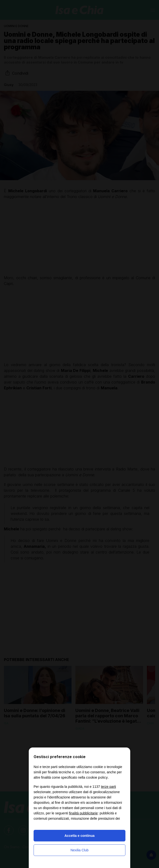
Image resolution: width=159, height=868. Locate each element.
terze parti (108, 787)
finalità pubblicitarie (83, 813)
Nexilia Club (80, 850)
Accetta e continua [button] (79, 836)
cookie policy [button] (97, 777)
